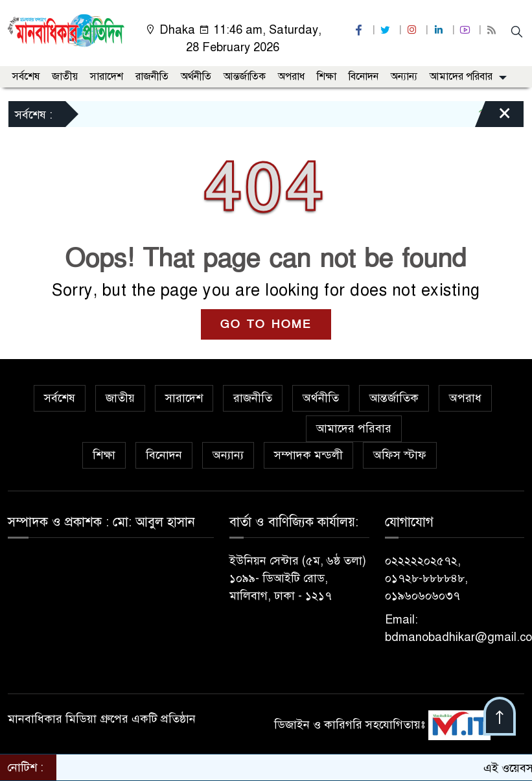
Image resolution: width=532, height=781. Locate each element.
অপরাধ (291, 76)
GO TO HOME (266, 324)
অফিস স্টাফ (400, 455)
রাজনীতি (152, 76)
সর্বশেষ (26, 76)
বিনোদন (364, 76)
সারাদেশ (107, 76)
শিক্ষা (327, 76)
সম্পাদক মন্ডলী (308, 455)
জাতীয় (65, 76)
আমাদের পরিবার (461, 76)
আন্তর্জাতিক (245, 76)
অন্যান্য (404, 76)
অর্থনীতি (196, 76)
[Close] (493, 117)
